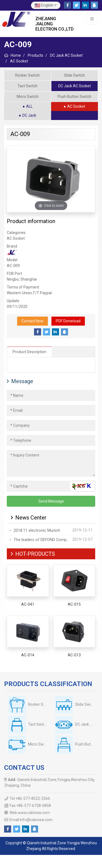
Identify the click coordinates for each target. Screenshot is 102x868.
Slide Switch (74, 75)
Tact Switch (27, 86)
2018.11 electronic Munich (37, 531)
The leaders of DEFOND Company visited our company (42, 540)
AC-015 (74, 604)
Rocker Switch (27, 75)
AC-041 (28, 604)
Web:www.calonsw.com (30, 813)
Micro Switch (28, 97)
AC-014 (28, 655)
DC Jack (29, 115)
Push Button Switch (75, 97)
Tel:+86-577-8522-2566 (30, 798)
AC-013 (74, 655)
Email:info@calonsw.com (31, 820)
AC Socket (76, 106)
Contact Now (33, 321)
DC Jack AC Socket (75, 86)
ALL (29, 106)
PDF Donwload (68, 321)
